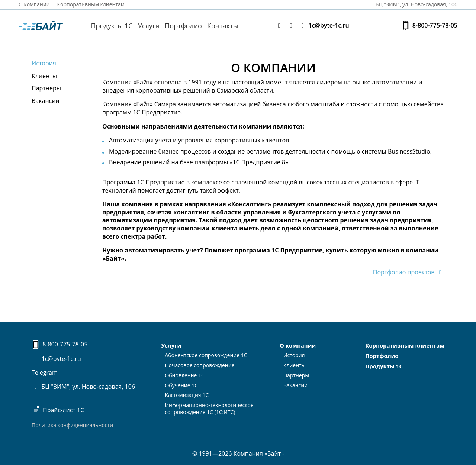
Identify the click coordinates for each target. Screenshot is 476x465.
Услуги (149, 26)
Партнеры (46, 88)
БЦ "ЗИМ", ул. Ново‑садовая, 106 (412, 4)
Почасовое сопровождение (200, 365)
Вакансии (46, 101)
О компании (34, 4)
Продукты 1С (112, 26)
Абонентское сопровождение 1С (206, 355)
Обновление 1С (185, 375)
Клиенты (44, 76)
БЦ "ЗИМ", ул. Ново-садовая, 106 (83, 387)
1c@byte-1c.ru (324, 25)
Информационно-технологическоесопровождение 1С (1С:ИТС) (209, 409)
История (44, 63)
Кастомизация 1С (187, 395)
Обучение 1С (181, 385)
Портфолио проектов (409, 272)
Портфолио (183, 26)
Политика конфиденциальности (72, 425)
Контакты (223, 26)
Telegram (45, 372)
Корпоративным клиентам (91, 4)
